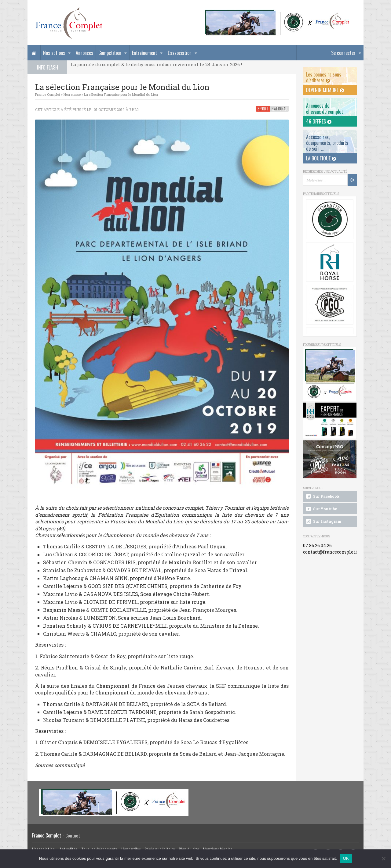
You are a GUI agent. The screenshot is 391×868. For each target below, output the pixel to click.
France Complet (48, 94)
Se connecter (343, 53)
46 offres (319, 121)
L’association (180, 53)
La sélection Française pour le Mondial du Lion (121, 94)
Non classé (72, 94)
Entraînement (144, 53)
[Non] (383, 859)
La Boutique (321, 158)
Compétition (110, 53)
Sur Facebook (322, 497)
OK (346, 858)
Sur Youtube (321, 509)
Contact (73, 836)
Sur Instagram (323, 522)
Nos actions (54, 53)
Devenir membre (325, 90)
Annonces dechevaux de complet (325, 108)
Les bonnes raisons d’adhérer (324, 77)
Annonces (84, 53)
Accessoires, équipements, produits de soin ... (327, 143)
